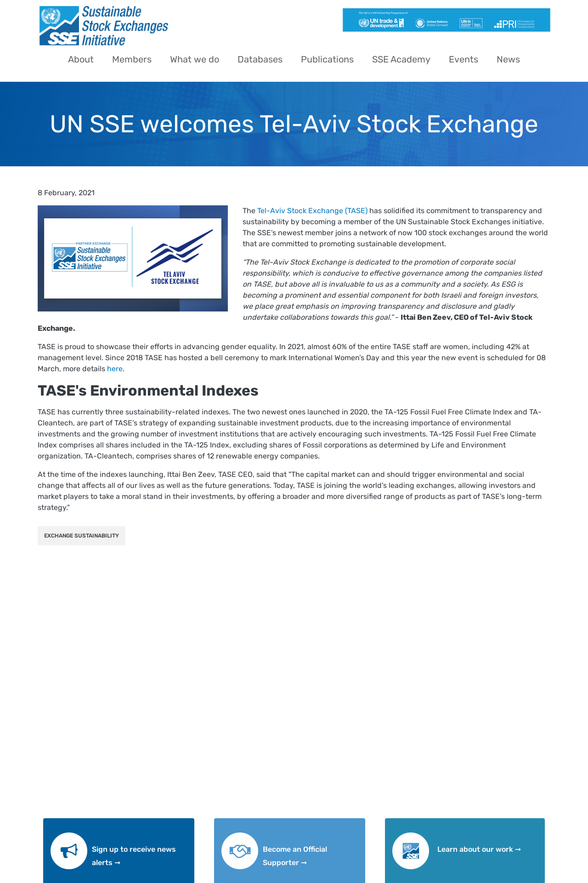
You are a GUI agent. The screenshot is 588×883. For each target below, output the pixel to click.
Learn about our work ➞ (479, 849)
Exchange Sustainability (82, 536)
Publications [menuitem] (327, 59)
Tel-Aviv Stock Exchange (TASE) (312, 211)
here (115, 369)
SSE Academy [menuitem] (401, 59)
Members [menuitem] (132, 59)
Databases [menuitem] (260, 59)
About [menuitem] (81, 59)
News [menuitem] (508, 59)
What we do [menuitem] (195, 59)
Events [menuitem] (464, 59)
